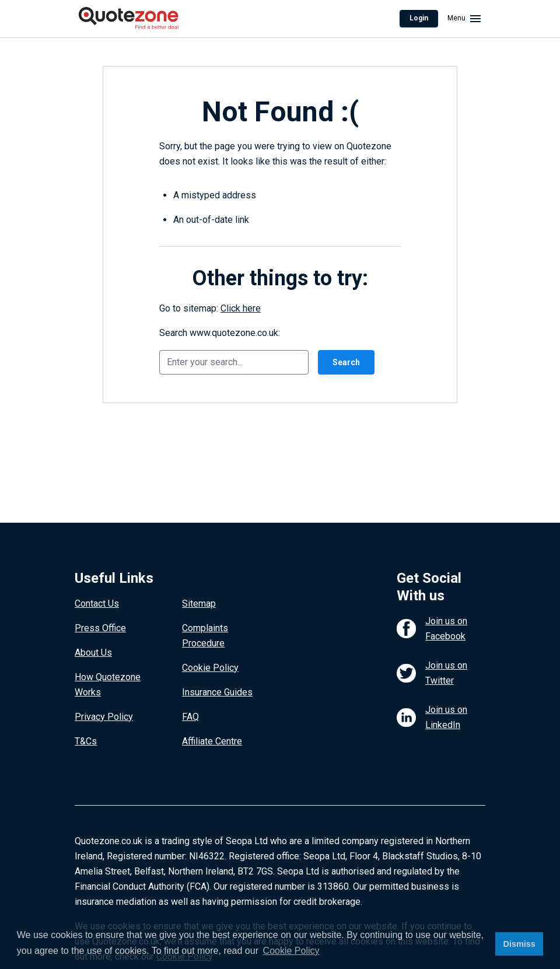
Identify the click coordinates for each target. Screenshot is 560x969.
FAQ (190, 717)
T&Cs (86, 741)
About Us (93, 653)
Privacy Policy (104, 717)
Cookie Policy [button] (291, 951)
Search (346, 362)
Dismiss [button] (519, 944)
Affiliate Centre (212, 741)
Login (419, 18)
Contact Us (97, 604)
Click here (241, 308)
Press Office (100, 628)
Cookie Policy (210, 668)
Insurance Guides (217, 692)
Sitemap (199, 604)
